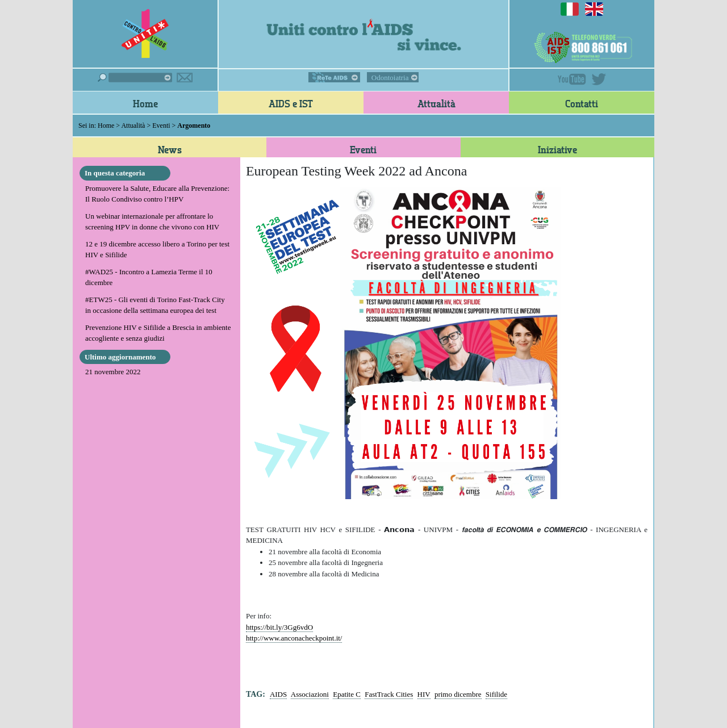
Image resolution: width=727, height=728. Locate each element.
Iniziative (557, 149)
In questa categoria (115, 173)
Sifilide (496, 694)
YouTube (572, 79)
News (170, 149)
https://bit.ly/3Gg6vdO (279, 627)
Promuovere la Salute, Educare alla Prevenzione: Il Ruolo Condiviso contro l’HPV (157, 194)
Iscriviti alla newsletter (185, 78)
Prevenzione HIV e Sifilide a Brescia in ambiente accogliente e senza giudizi (158, 333)
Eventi (161, 125)
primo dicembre (458, 694)
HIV (424, 694)
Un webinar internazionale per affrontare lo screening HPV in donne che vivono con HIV (152, 222)
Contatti (582, 103)
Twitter (599, 79)
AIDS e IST (291, 103)
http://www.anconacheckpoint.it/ (294, 638)
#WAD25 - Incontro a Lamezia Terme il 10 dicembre (149, 277)
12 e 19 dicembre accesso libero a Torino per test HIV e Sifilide (157, 250)
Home (145, 103)
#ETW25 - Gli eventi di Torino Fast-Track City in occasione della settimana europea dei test (155, 305)
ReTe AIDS (334, 77)
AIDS (278, 694)
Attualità (436, 103)
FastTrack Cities (389, 694)
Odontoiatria (390, 78)
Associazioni (310, 694)
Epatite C (347, 694)
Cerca (135, 78)
